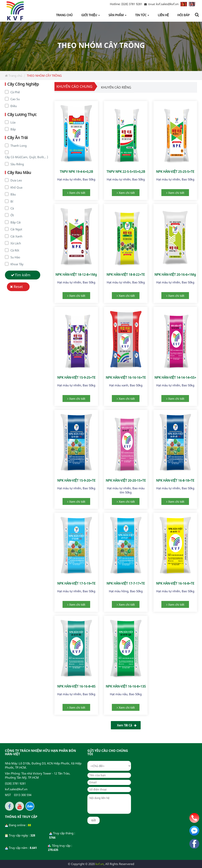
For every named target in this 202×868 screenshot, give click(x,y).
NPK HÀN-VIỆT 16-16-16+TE (126, 377)
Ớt (12, 215)
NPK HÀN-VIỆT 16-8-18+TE (175, 480)
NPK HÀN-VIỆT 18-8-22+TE (126, 275)
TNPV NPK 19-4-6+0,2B (76, 172)
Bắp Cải (16, 222)
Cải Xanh (16, 236)
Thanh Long (19, 146)
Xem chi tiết (77, 193)
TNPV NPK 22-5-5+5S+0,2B (126, 172)
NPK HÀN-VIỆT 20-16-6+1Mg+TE (178, 275)
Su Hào (15, 257)
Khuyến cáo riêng (116, 87)
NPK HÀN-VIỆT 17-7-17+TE (126, 583)
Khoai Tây (17, 264)
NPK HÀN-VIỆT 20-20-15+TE (126, 480)
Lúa (13, 122)
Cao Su (15, 99)
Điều (14, 106)
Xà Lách (16, 243)
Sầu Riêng (17, 164)
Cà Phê (15, 92)
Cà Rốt (15, 250)
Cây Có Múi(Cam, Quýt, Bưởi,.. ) (26, 157)
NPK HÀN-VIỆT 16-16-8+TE (175, 583)
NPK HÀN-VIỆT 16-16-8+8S (76, 686)
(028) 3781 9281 (126, 4)
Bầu (13, 194)
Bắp (13, 129)
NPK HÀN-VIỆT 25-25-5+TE (175, 172)
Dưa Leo (16, 180)
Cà (12, 208)
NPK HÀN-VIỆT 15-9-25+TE (76, 377)
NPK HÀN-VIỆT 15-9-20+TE (76, 480)
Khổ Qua (16, 187)
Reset (18, 287)
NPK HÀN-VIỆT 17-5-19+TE (76, 583)
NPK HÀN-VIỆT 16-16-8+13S (126, 686)
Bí (12, 201)
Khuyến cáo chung (74, 86)
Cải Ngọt (16, 229)
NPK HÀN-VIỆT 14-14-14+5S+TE (177, 377)
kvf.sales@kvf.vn (167, 4)
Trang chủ (14, 76)
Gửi (94, 820)
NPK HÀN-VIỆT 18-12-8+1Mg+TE (79, 275)
